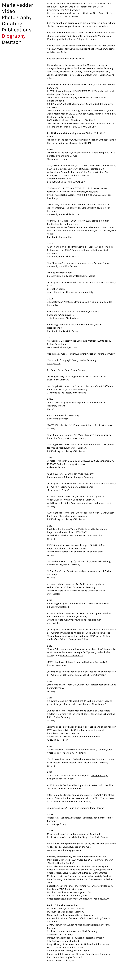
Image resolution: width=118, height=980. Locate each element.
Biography (14, 36)
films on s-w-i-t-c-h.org (72, 655)
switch (51, 409)
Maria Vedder (17, 5)
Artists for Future (56, 467)
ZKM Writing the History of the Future (67, 393)
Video (8, 11)
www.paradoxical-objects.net (62, 347)
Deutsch (12, 42)
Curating (12, 24)
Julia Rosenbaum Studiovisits (63, 318)
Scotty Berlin (54, 363)
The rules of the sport (58, 159)
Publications (17, 30)
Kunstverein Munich (58, 419)
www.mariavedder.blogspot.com (64, 850)
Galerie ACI (53, 305)
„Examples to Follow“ (58, 490)
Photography (17, 17)
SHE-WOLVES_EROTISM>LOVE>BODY (66, 182)
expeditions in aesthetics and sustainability (70, 292)
